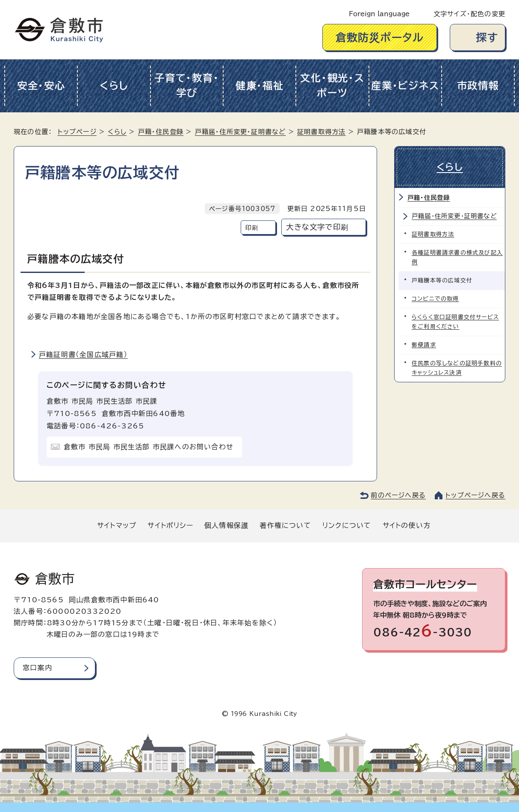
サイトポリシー (170, 525)
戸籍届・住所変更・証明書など (240, 132)
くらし (114, 86)
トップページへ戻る (475, 495)
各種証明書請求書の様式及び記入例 (457, 257)
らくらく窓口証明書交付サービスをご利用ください (455, 322)
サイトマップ (117, 525)
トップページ (77, 132)
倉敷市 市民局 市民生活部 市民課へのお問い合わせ (149, 447)
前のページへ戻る (398, 495)
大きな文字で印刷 (317, 227)
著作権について (285, 525)
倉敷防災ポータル (380, 37)
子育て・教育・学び (187, 85)
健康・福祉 (260, 86)
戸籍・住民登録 (161, 132)
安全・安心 (41, 86)
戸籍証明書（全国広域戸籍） (83, 355)
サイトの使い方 (407, 525)
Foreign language (379, 14)
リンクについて (347, 525)
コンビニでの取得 (435, 299)
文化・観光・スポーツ (332, 85)
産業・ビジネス (405, 86)
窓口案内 (37, 668)
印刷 (252, 227)
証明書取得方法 (321, 132)
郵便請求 (424, 345)
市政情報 (478, 86)
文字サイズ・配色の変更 (469, 14)
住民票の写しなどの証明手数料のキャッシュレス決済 (457, 368)
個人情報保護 (226, 525)
